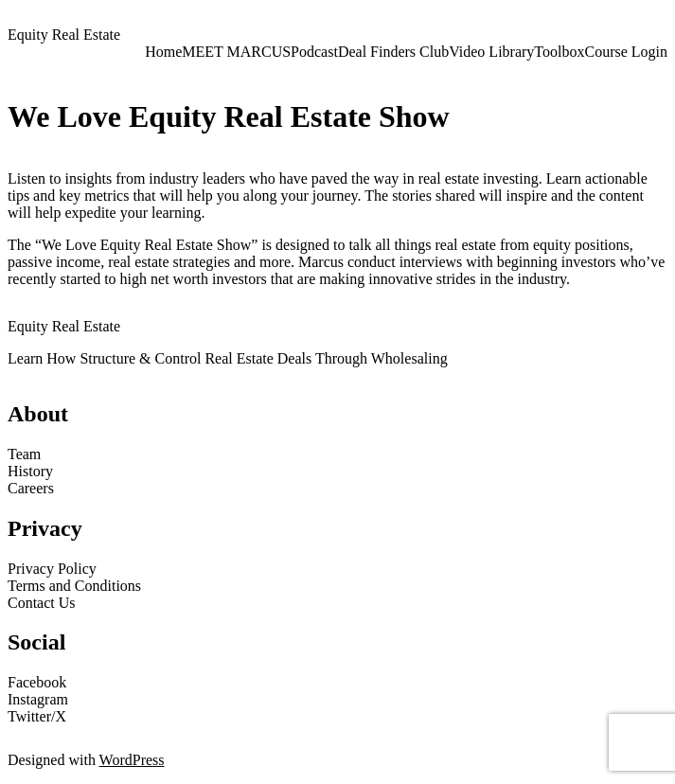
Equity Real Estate (64, 35)
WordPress (132, 760)
